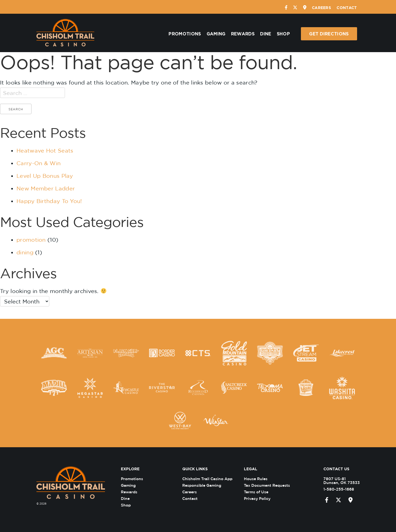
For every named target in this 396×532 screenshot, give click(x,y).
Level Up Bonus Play (45, 176)
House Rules (259, 479)
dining (25, 252)
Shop (283, 34)
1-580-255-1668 (335, 489)
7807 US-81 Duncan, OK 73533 (338, 481)
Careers (321, 8)
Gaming (216, 34)
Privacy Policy (260, 498)
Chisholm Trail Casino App (211, 479)
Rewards (243, 34)
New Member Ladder (46, 188)
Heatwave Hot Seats (45, 150)
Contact (347, 8)
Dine (266, 34)
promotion (31, 240)
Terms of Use (259, 492)
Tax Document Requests (270, 485)
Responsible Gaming (205, 485)
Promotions (185, 34)
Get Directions (329, 34)
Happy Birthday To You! (49, 201)
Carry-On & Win (39, 163)
